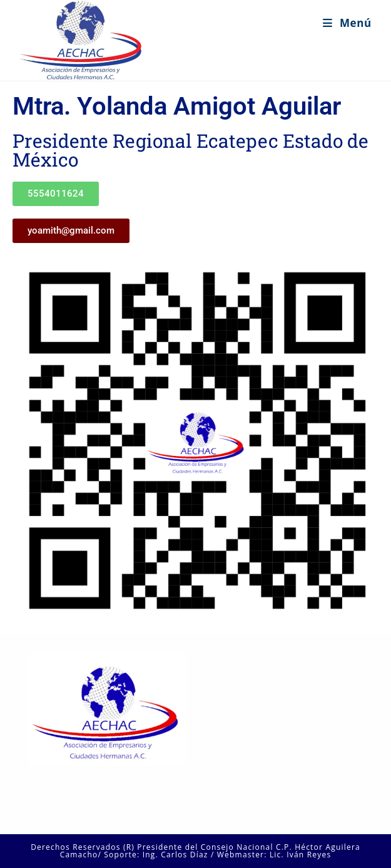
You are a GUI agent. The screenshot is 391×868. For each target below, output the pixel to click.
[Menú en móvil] (347, 23)
